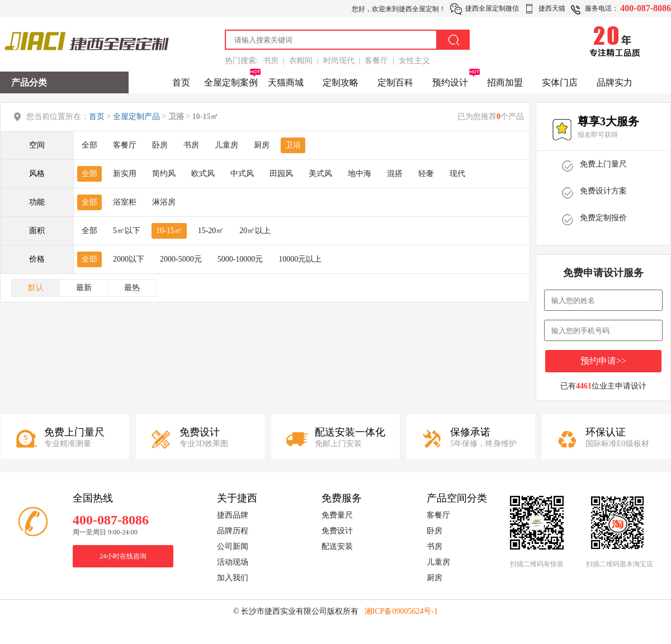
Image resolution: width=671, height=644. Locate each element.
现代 (457, 174)
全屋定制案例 (231, 82)
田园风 (281, 174)
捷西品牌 (233, 515)
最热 (132, 288)
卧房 (160, 145)
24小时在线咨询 (123, 556)
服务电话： (602, 8)
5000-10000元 (240, 259)
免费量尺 (337, 515)
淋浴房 (164, 202)
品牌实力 (615, 82)
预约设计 (450, 82)
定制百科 (395, 82)
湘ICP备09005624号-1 (401, 611)
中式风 (242, 174)
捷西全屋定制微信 (492, 8)
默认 (36, 288)
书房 (271, 61)
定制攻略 (341, 82)
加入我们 (233, 578)
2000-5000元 (181, 259)
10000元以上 (300, 259)
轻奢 (426, 174)
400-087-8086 (646, 8)
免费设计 (337, 531)
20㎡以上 (255, 231)
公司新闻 (233, 546)
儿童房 (226, 145)
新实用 (125, 174)
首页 (181, 82)
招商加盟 (505, 82)
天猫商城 (286, 82)
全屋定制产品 (136, 117)
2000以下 (129, 259)
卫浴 (293, 145)
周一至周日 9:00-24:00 (105, 532)
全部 (89, 145)
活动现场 (233, 562)
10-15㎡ (169, 231)
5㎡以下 (127, 231)
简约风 (164, 174)
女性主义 (414, 61)
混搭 (395, 174)
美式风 (320, 174)
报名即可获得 (598, 135)
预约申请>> (603, 361)
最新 (84, 288)
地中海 (360, 174)
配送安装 (337, 546)
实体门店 (560, 82)
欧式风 (203, 174)
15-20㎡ (211, 231)
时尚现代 (339, 61)
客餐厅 (376, 61)
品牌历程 (233, 531)
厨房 (262, 145)
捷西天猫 (552, 8)
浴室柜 (125, 202)
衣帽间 (301, 61)
